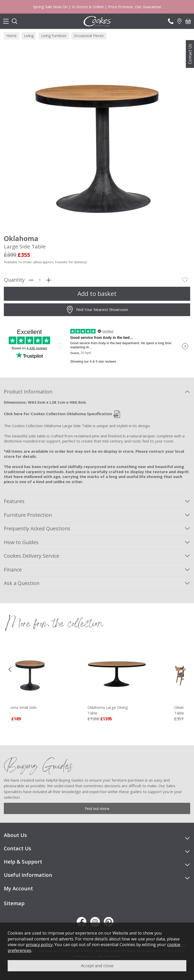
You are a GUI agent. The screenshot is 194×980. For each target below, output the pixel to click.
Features (14, 501)
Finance (13, 570)
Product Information (28, 392)
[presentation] (10, 669)
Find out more (97, 808)
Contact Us (190, 54)
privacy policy (39, 944)
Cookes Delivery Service (32, 556)
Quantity (14, 280)
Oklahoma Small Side (43, 710)
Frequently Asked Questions (37, 528)
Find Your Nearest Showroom (97, 310)
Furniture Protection (28, 515)
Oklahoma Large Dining (130, 710)
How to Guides (21, 542)
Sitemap (14, 903)
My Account (18, 888)
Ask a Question (22, 583)
